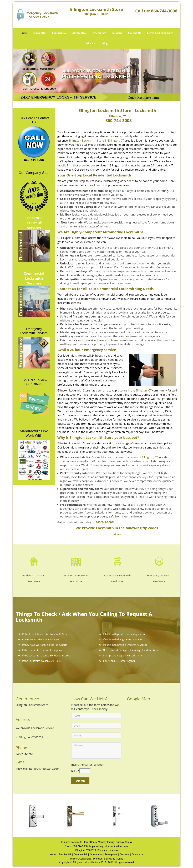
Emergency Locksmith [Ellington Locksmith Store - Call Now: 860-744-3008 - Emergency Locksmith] (159, 575)
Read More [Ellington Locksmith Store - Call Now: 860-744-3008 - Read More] (34, 581)
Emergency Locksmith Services (34, 331)
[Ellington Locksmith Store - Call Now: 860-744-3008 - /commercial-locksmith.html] (76, 561)
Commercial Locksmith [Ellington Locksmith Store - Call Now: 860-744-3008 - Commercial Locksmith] (76, 575)
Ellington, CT (117, 116)
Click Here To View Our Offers (34, 382)
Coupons (117, 33)
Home (23, 33)
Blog (105, 43)
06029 (117, 534)
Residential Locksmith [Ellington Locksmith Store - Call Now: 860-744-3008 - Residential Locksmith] (34, 575)
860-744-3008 (164, 11)
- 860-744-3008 (117, 120)
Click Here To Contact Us (34, 120)
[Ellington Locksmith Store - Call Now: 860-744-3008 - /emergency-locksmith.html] (159, 561)
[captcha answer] (85, 771)
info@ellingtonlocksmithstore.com (38, 769)
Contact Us (134, 33)
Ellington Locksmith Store (87, 141)
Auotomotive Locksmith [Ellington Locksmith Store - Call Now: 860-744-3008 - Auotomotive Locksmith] (117, 575)
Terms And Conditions (160, 33)
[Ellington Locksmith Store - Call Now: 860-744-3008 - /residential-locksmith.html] (34, 561)
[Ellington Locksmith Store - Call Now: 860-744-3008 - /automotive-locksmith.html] (117, 561)
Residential (39, 33)
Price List (91, 43)
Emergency (99, 33)
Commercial (59, 33)
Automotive (80, 33)
